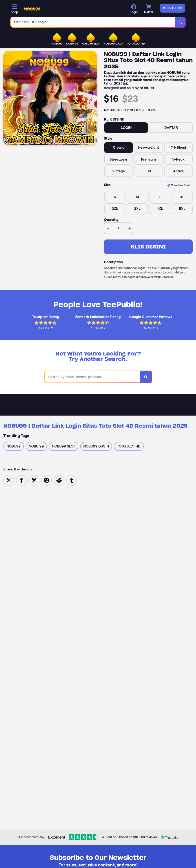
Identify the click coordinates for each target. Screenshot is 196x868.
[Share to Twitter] (9, 480)
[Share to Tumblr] (72, 480)
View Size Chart (179, 185)
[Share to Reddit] (59, 480)
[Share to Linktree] (34, 480)
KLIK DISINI (148, 247)
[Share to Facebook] (21, 480)
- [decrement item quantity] (108, 228)
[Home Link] (32, 9)
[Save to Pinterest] (46, 480)
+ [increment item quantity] (130, 228)
